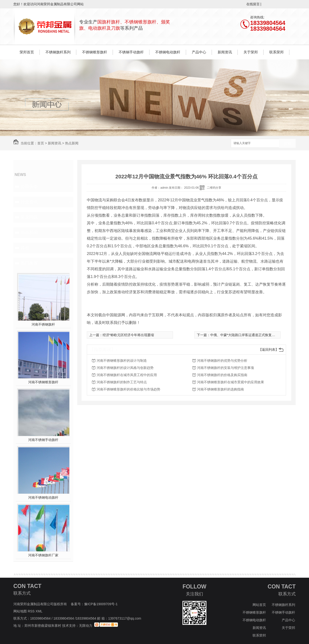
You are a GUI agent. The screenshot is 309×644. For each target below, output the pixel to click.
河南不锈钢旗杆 (43, 324)
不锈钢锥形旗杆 (95, 52)
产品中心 (199, 52)
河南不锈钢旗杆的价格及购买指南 (222, 375)
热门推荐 (29, 263)
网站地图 (20, 611)
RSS (32, 611)
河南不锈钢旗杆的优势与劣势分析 (222, 361)
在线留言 (253, 4)
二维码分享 (214, 188)
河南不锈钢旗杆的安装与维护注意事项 (226, 368)
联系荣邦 (276, 52)
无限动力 (86, 626)
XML (39, 611)
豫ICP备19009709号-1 (101, 604)
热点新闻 (72, 143)
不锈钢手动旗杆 (131, 52)
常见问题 (29, 217)
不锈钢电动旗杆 (168, 52)
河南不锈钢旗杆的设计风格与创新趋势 (125, 368)
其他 (25, 248)
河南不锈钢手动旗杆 (43, 440)
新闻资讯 (225, 52)
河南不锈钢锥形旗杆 (43, 382)
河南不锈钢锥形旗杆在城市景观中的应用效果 (231, 382)
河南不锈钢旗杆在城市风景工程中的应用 (127, 375)
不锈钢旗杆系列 (58, 52)
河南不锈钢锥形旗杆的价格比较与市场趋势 (128, 389)
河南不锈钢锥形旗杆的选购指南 (221, 389)
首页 (41, 143)
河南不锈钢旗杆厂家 (43, 555)
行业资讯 (29, 202)
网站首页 (259, 605)
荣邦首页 (27, 52)
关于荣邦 (251, 52)
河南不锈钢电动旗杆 (43, 497)
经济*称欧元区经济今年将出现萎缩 (128, 335)
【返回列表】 (269, 350)
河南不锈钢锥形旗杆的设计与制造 (122, 361)
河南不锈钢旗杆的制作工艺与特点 (122, 382)
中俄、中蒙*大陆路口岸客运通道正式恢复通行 (244, 335)
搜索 (287, 144)
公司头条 (29, 186)
